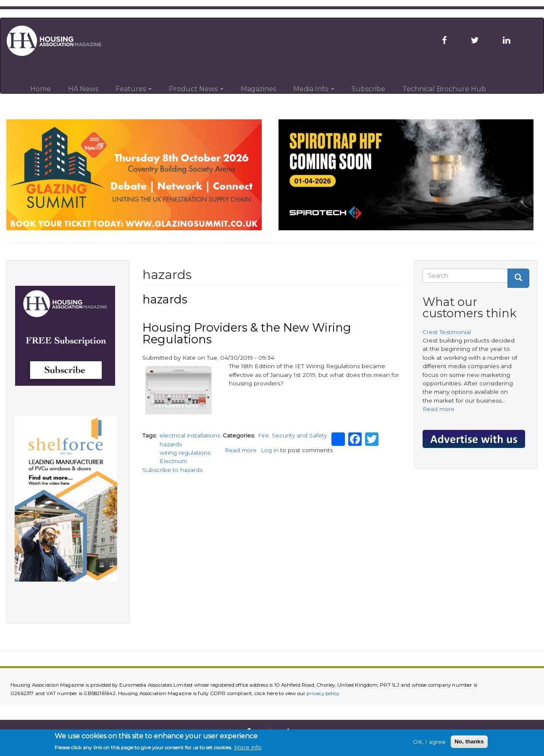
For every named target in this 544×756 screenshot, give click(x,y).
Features (134, 89)
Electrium (173, 461)
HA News (83, 89)
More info (248, 748)
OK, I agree (429, 743)
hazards (171, 444)
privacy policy (323, 693)
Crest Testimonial (447, 332)
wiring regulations (185, 453)
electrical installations (190, 435)
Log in (270, 450)
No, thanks (469, 742)
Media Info (314, 89)
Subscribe (368, 89)
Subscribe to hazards (172, 470)
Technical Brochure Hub (444, 89)
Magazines (258, 89)
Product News (196, 89)
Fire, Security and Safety (292, 435)
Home (41, 89)
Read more (241, 450)
